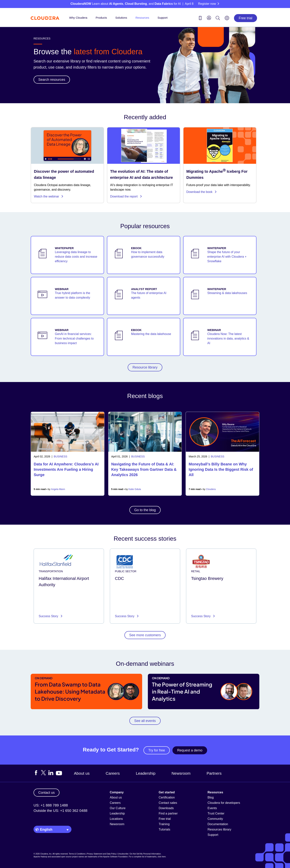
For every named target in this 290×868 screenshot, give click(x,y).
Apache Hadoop (40, 857)
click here (162, 857)
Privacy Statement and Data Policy (102, 854)
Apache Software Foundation (115, 857)
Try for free (157, 750)
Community (215, 819)
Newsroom (181, 773)
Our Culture (118, 808)
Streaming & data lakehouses (227, 293)
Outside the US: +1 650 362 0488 (60, 811)
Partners (214, 773)
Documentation (218, 824)
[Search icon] (218, 19)
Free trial (246, 18)
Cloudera (211, 489)
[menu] (209, 18)
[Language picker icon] (227, 19)
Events (212, 808)
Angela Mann (58, 489)
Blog (211, 797)
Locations (116, 819)
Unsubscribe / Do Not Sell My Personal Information (139, 854)
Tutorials (165, 829)
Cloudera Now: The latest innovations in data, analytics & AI (228, 338)
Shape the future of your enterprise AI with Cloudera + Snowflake (227, 257)
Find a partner (168, 813)
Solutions (121, 18)
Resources (142, 18)
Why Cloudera (78, 18)
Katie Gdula (135, 489)
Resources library (219, 829)
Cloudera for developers (224, 803)
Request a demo (190, 750)
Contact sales (168, 803)
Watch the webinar (49, 196)
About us (82, 773)
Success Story (49, 616)
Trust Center (216, 813)
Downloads (166, 808)
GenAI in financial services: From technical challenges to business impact (74, 338)
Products (101, 18)
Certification (167, 797)
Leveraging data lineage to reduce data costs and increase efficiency (76, 257)
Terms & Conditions (77, 854)
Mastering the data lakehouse (151, 334)
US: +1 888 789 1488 (51, 805)
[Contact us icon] (200, 19)
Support (163, 18)
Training (164, 824)
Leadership (146, 773)
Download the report (126, 196)
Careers (113, 773)
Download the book (202, 192)
